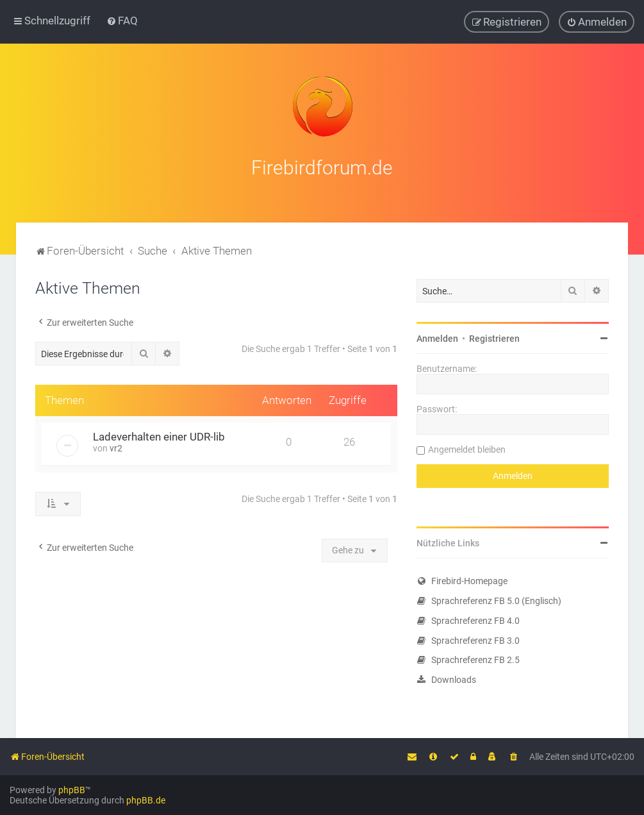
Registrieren (494, 337)
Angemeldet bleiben (467, 448)
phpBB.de (146, 800)
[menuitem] (122, 21)
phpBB (72, 790)
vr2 (116, 446)
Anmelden (437, 337)
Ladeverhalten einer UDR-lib (159, 435)
